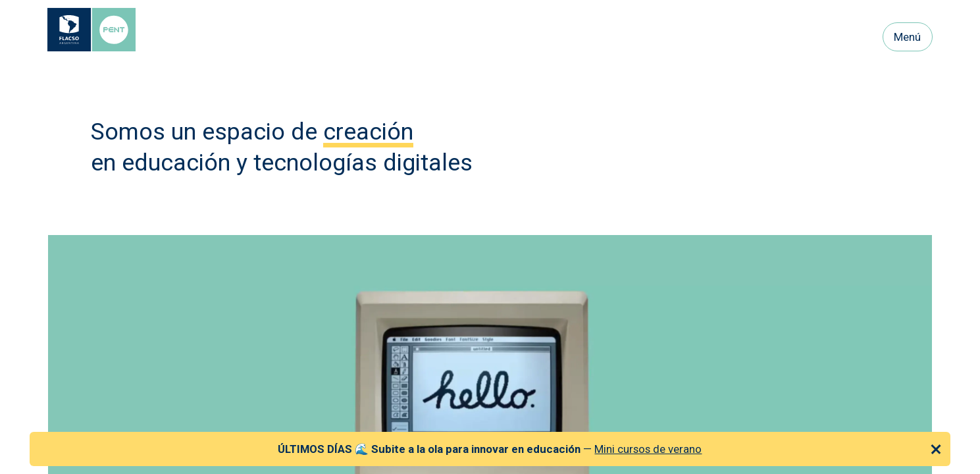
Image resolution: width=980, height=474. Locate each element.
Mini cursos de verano (648, 449)
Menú (907, 37)
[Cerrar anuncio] (936, 449)
